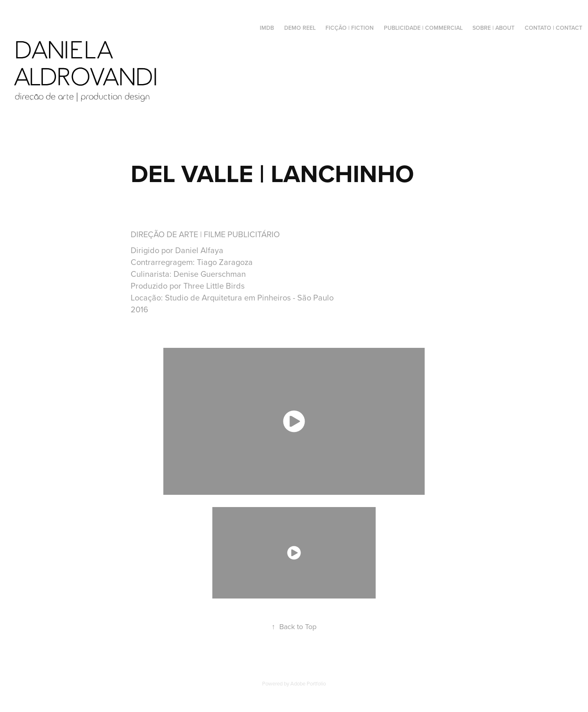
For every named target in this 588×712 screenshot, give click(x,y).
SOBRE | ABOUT (493, 28)
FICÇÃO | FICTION (350, 28)
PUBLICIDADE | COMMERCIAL (423, 28)
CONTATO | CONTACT (553, 28)
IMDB (267, 28)
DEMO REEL (300, 28)
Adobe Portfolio (308, 683)
